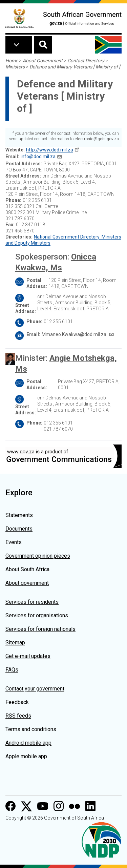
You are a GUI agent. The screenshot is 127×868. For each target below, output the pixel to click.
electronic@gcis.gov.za (97, 139)
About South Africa (27, 569)
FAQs (12, 670)
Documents (19, 529)
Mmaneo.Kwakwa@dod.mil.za (75, 334)
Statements (19, 515)
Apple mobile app (26, 756)
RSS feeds (18, 716)
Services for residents (32, 602)
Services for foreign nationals (40, 629)
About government (27, 583)
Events (14, 542)
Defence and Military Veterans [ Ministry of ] (75, 67)
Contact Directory (86, 61)
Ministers (15, 67)
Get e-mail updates (28, 656)
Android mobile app (28, 743)
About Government (43, 61)
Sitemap (15, 643)
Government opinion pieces (38, 556)
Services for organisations (37, 615)
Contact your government (35, 689)
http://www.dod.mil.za (50, 150)
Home (12, 61)
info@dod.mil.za (38, 157)
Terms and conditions (31, 729)
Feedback (17, 702)
